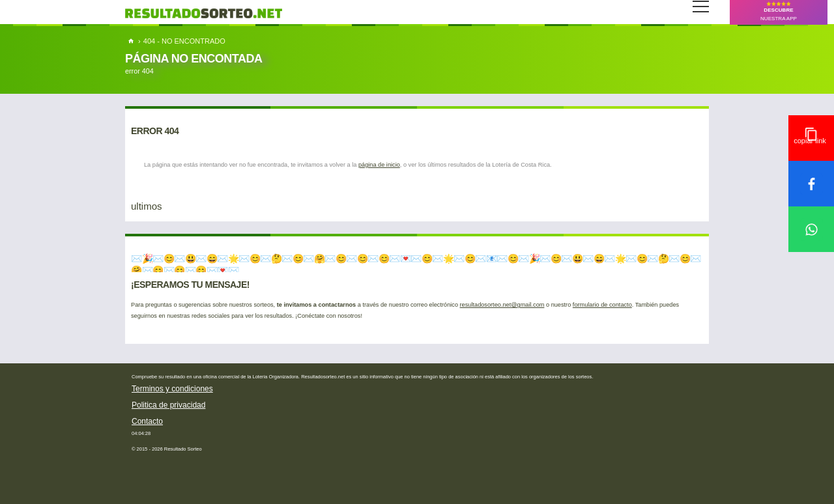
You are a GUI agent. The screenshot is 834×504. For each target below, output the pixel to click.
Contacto (147, 421)
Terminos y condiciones (172, 389)
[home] (132, 41)
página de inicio (379, 165)
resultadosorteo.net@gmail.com (502, 305)
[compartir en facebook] (811, 184)
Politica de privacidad (168, 405)
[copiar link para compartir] (811, 138)
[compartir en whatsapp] (811, 229)
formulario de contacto (602, 305)
